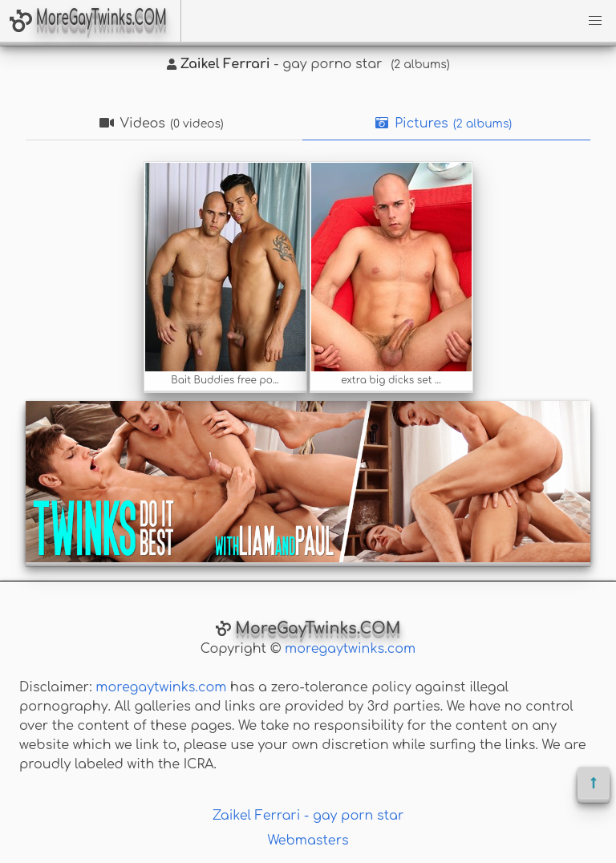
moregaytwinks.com (350, 649)
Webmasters (308, 841)
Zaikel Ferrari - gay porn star (308, 816)
